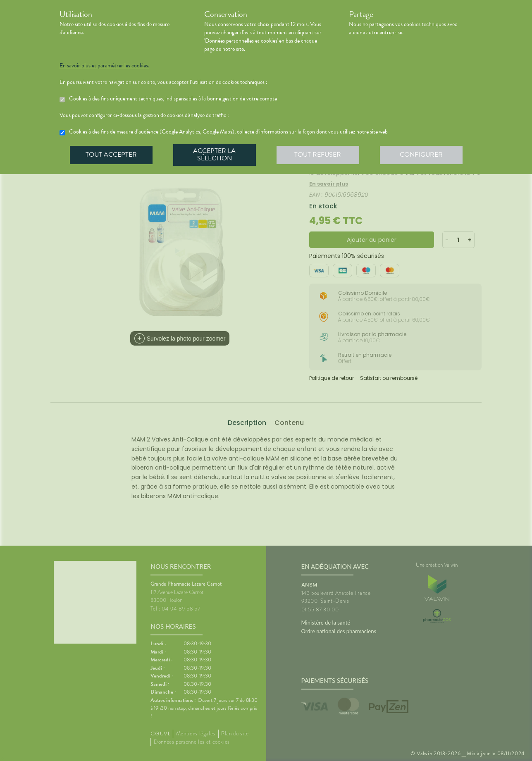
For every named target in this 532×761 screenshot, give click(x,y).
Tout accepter (111, 155)
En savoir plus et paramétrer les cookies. (104, 66)
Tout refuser (318, 155)
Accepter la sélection (214, 155)
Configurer (421, 155)
